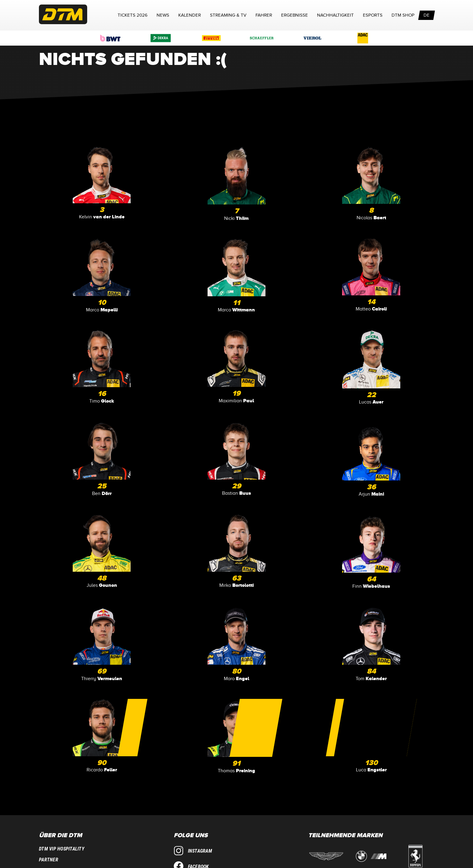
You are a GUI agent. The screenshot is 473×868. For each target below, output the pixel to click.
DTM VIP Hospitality (62, 849)
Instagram (193, 851)
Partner (49, 860)
